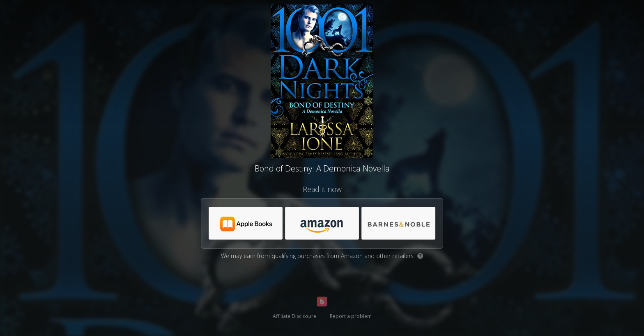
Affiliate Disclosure (294, 316)
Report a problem (351, 316)
